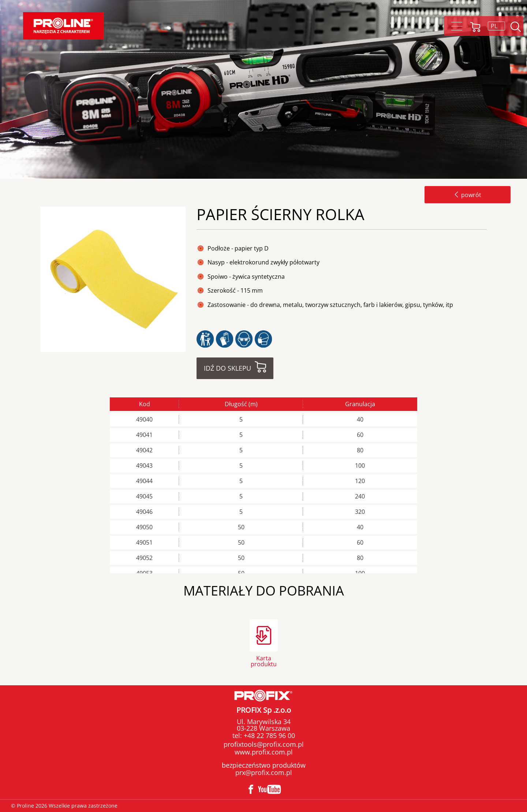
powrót (468, 195)
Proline (63, 26)
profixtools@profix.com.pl (264, 744)
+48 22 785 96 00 (268, 735)
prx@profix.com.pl (264, 772)
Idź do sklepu (227, 368)
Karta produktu (264, 661)
